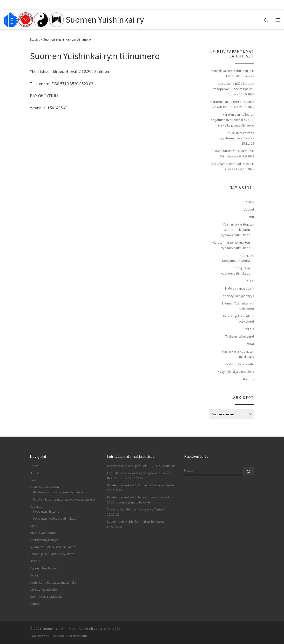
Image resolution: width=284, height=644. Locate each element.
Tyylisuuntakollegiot (240, 336)
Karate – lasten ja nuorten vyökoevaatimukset (231, 245)
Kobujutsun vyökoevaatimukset (235, 271)
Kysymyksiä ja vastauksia (236, 372)
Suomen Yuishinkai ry (59, 629)
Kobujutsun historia (236, 261)
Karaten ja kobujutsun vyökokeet (239, 319)
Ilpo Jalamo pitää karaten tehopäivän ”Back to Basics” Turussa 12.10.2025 (234, 89)
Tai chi (250, 281)
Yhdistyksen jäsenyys (239, 296)
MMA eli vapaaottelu (240, 288)
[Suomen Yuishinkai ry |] (34, 19)
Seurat (249, 344)
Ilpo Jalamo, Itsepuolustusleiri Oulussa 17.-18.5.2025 (233, 166)
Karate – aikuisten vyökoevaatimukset (235, 232)
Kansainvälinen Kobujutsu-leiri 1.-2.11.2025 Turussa (233, 73)
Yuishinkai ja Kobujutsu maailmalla (238, 354)
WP (48, 636)
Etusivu (35, 39)
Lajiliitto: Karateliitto (240, 364)
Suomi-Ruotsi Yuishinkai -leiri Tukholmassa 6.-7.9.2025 (234, 154)
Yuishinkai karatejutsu (239, 224)
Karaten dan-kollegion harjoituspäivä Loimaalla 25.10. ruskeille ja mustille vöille (233, 120)
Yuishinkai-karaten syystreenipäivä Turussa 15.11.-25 (237, 138)
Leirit (250, 217)
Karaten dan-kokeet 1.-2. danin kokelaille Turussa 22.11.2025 (232, 104)
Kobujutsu (247, 255)
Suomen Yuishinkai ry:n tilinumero (238, 306)
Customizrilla (78, 636)
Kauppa (249, 379)
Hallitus (249, 329)
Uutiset (249, 209)
